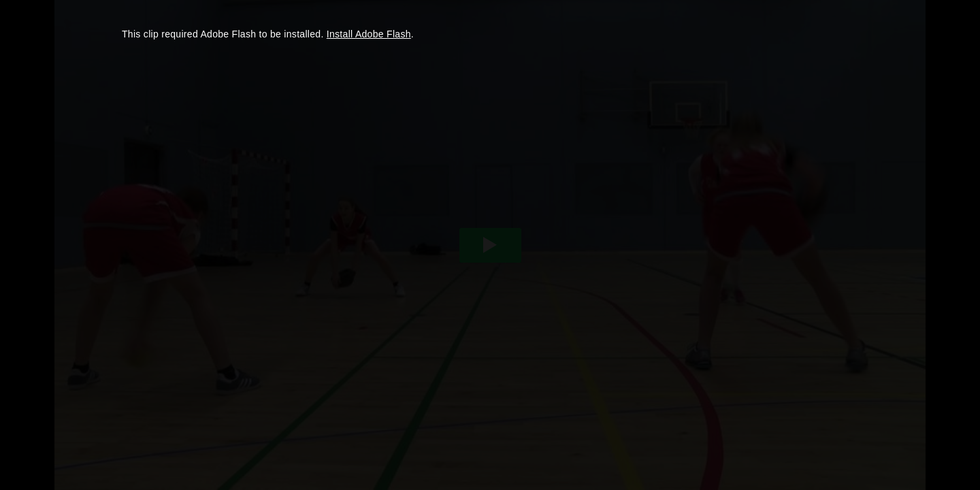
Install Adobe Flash (369, 34)
